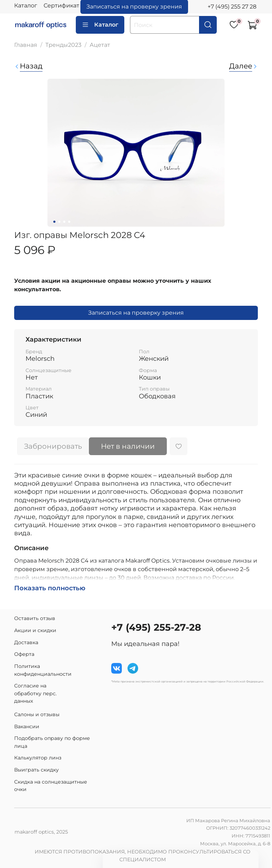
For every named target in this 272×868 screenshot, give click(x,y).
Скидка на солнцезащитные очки (51, 786)
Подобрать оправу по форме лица (52, 742)
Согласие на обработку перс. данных (35, 693)
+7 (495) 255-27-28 (156, 627)
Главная (26, 45)
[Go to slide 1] (55, 222)
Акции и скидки (35, 630)
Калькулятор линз (38, 758)
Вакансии (27, 726)
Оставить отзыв (35, 618)
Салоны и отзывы (37, 714)
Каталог (26, 5)
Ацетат (100, 45)
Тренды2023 (63, 45)
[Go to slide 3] (64, 222)
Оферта (24, 654)
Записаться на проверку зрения (136, 313)
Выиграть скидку (36, 770)
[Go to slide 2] (59, 222)
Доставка (26, 642)
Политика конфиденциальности (43, 670)
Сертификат (61, 5)
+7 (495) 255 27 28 (232, 7)
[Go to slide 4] (69, 222)
